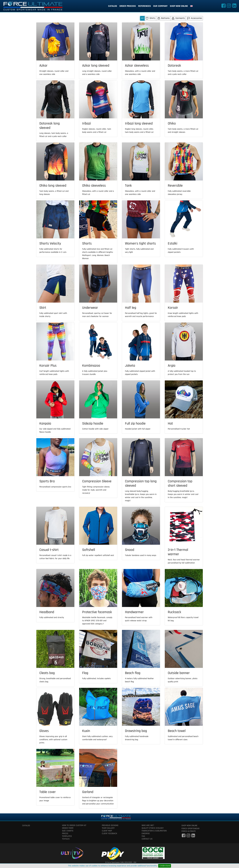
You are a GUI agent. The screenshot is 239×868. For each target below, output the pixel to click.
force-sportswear (190, 829)
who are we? (148, 825)
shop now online (179, 6)
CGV (135, 862)
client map (107, 831)
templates (67, 836)
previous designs (110, 825)
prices (65, 833)
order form (68, 828)
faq (143, 836)
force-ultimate (189, 831)
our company (160, 6)
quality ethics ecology (153, 828)
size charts (68, 831)
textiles (66, 839)
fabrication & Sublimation (154, 831)
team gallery (108, 828)
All (142, 18)
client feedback (110, 833)
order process (128, 6)
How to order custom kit (74, 825)
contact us (147, 839)
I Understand (165, 866)
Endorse (146, 833)
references (145, 6)
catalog (113, 6)
